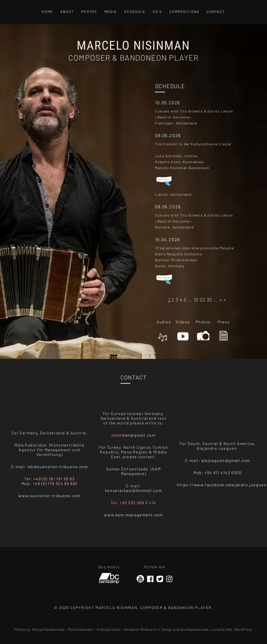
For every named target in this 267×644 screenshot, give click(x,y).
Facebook (150, 579)
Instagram (169, 579)
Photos (89, 12)
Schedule (135, 12)
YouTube (140, 579)
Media (111, 12)
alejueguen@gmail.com (226, 460)
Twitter (160, 579)
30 (209, 300)
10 (196, 300)
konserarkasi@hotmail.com (133, 490)
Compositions (184, 12)
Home (47, 12)
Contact (216, 12)
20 (202, 300)
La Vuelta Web (221, 629)
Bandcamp (109, 576)
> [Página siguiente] (221, 300)
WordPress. (244, 629)
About (67, 12)
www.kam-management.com (133, 515)
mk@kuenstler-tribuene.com (58, 467)
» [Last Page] (225, 300)
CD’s (157, 12)
